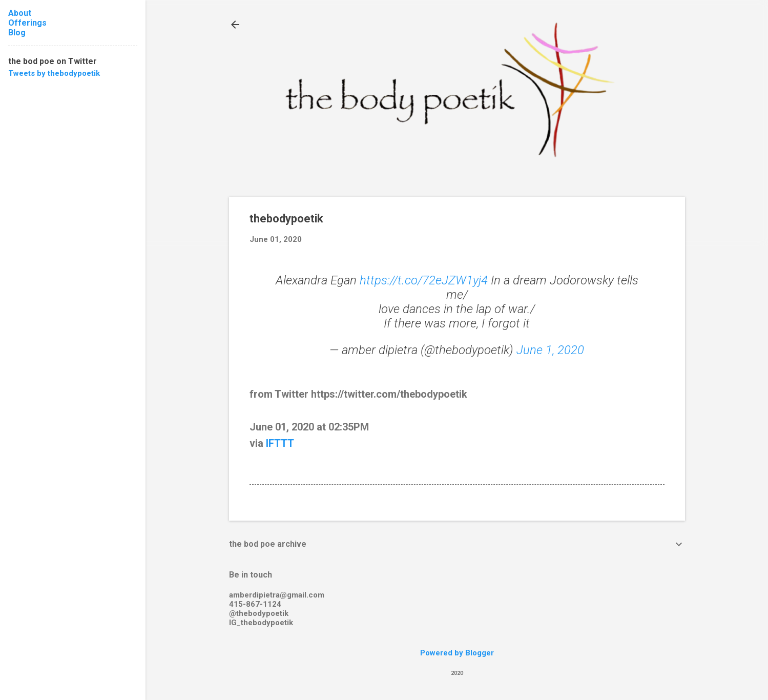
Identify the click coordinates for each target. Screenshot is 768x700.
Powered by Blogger (457, 653)
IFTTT (280, 443)
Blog (17, 33)
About (20, 13)
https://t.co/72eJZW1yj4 (424, 280)
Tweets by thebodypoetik (54, 73)
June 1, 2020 (550, 350)
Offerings (27, 23)
